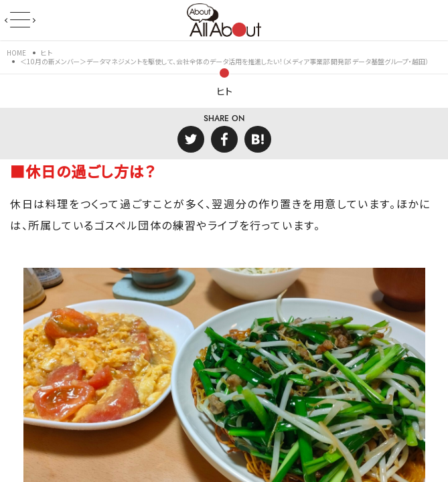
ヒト (224, 91)
